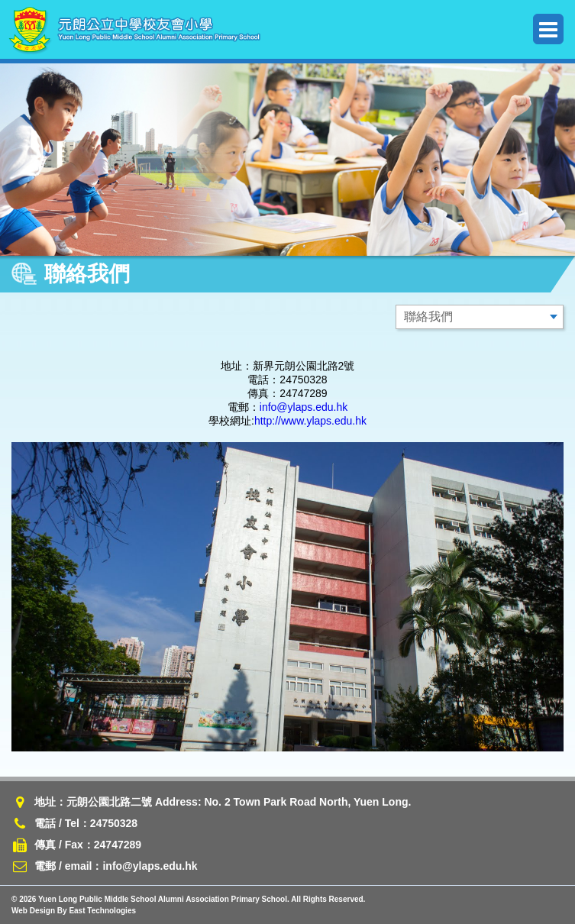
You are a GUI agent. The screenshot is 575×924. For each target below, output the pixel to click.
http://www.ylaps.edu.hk (310, 421)
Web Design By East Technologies (74, 911)
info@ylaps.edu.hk (304, 407)
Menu (548, 29)
